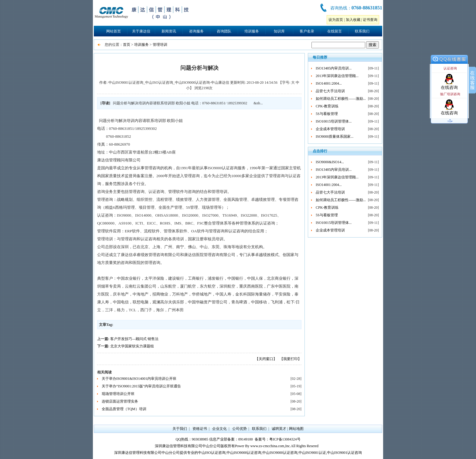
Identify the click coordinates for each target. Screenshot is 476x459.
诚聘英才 (279, 429)
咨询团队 (224, 31)
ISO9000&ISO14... (330, 162)
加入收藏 (353, 20)
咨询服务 (196, 31)
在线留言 (335, 31)
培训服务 (252, 31)
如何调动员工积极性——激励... (341, 99)
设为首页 (336, 20)
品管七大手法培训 (330, 91)
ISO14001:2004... (329, 83)
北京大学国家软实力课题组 (132, 346)
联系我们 (362, 31)
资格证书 (200, 429)
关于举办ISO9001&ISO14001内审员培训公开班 (139, 379)
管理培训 (160, 45)
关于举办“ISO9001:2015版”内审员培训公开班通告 (141, 386)
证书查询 (370, 20)
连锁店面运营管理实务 (120, 401)
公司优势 (240, 429)
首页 (127, 45)
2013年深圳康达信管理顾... (337, 76)
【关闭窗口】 (266, 359)
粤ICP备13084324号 (285, 439)
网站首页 (114, 31)
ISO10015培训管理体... (334, 121)
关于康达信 (141, 31)
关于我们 (180, 429)
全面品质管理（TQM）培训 (124, 409)
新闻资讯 (169, 31)
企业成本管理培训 (330, 129)
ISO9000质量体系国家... (335, 137)
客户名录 (307, 31)
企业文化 (219, 429)
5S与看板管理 (327, 114)
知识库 (279, 31)
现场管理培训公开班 (118, 394)
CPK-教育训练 (327, 106)
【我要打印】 (291, 359)
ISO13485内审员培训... (334, 68)
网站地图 (296, 429)
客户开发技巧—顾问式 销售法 (134, 339)
